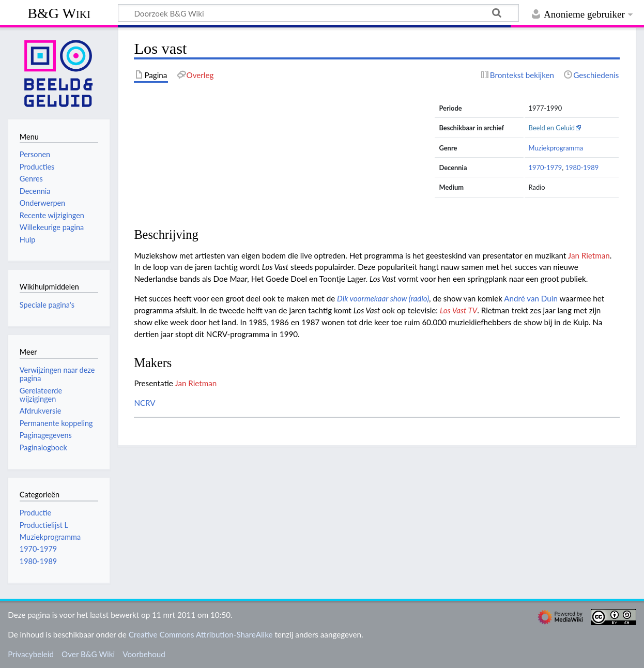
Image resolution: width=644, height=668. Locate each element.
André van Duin (531, 298)
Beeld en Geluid (552, 128)
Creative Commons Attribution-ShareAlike (201, 634)
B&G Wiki (59, 13)
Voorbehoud (144, 654)
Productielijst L (44, 525)
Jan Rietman (589, 255)
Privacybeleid (31, 654)
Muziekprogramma (556, 148)
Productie (35, 513)
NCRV (144, 403)
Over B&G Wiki (88, 654)
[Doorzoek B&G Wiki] (318, 13)
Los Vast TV (458, 310)
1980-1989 (582, 168)
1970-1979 (546, 168)
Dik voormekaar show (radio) (383, 298)
